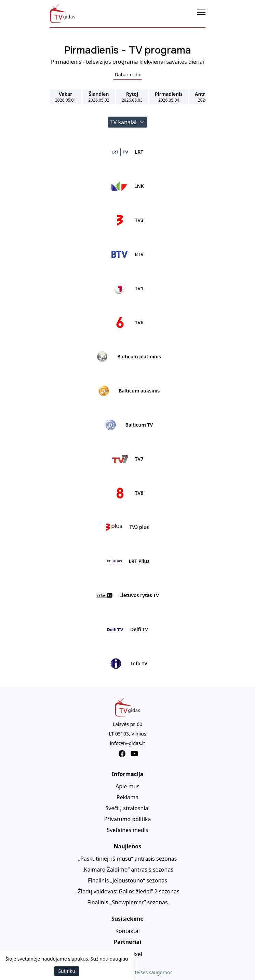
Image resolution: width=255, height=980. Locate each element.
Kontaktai (127, 931)
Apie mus (127, 786)
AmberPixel (127, 954)
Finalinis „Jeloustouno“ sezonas (127, 880)
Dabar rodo (127, 75)
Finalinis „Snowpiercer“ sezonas (127, 902)
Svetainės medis (127, 830)
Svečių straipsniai (127, 808)
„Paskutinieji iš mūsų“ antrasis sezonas (128, 859)
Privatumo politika (127, 819)
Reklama (128, 797)
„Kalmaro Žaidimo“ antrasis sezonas (127, 870)
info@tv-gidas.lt (128, 743)
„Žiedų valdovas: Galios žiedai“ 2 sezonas (127, 891)
